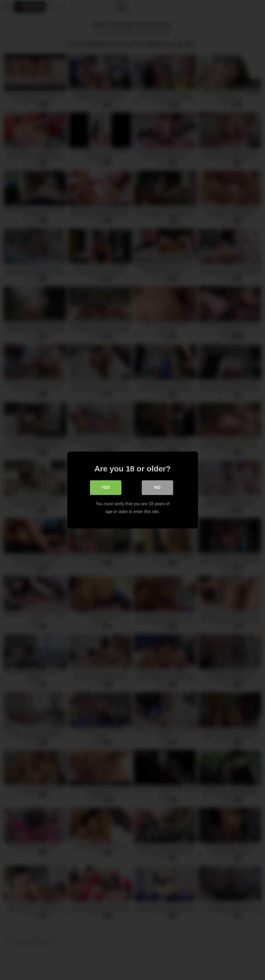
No (157, 488)
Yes (105, 488)
